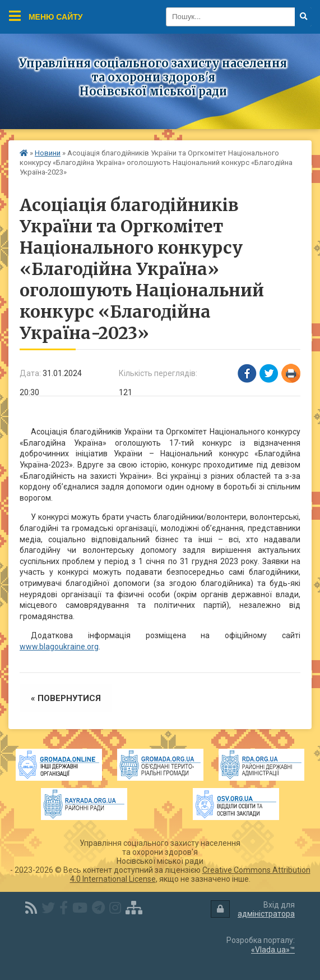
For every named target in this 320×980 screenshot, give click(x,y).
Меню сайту (46, 16)
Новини (48, 153)
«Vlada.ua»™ (273, 950)
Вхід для (253, 910)
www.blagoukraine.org (59, 647)
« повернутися (66, 698)
